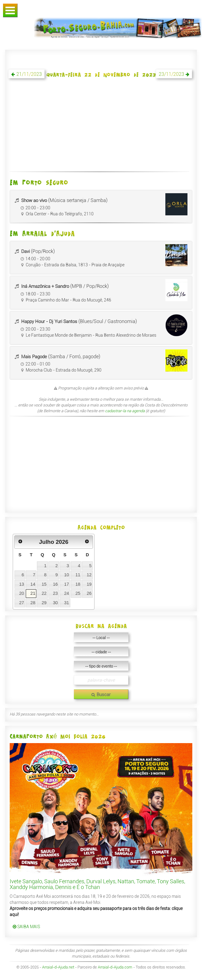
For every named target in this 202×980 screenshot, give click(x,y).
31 (67, 603)
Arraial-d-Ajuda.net (58, 967)
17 (67, 584)
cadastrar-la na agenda (125, 411)
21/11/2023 (29, 74)
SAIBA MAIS (26, 927)
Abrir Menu (10, 10)
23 (55, 593)
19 (89, 584)
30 (55, 603)
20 (22, 593)
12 (89, 575)
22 (44, 593)
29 (44, 603)
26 (89, 593)
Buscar (101, 695)
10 (67, 575)
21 (33, 593)
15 (44, 584)
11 (78, 575)
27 (22, 603)
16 (55, 584)
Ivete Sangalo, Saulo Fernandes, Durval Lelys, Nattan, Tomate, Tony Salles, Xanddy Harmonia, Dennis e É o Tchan (97, 884)
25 (78, 593)
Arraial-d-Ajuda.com (115, 967)
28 (33, 603)
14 (33, 584)
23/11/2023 (171, 74)
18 (78, 584)
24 (67, 593)
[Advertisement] (101, 128)
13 (22, 584)
